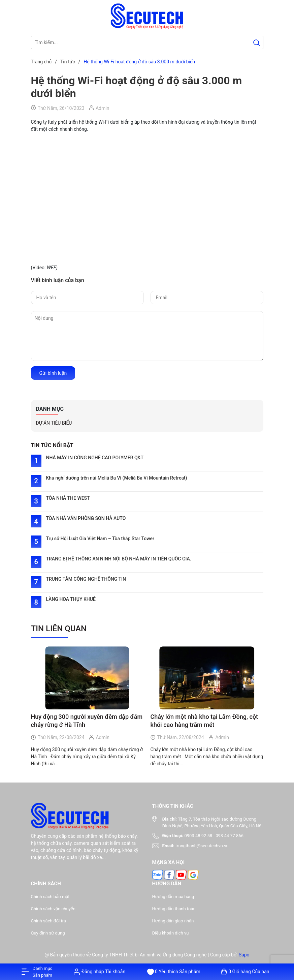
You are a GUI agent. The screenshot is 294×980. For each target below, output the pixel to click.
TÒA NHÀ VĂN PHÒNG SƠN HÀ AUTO (86, 518)
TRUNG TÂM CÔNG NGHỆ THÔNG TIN (86, 579)
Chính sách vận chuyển (53, 909)
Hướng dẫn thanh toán (174, 909)
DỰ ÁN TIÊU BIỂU (54, 423)
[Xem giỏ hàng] (245, 972)
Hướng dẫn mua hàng (173, 897)
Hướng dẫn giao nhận (173, 921)
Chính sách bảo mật (50, 897)
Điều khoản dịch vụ (171, 933)
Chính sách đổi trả (48, 921)
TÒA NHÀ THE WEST (68, 498)
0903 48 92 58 (198, 836)
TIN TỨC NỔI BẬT (52, 445)
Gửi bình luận (53, 373)
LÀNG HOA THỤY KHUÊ (71, 599)
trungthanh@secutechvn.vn (202, 846)
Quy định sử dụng (48, 933)
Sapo (244, 955)
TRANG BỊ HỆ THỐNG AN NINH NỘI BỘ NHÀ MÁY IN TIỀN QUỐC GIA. (119, 559)
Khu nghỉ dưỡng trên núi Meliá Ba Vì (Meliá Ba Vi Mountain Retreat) (117, 478)
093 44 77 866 (230, 836)
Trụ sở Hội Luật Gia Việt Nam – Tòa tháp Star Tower (100, 539)
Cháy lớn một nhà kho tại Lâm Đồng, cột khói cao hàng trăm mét (204, 721)
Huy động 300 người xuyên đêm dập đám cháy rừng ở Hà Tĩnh (87, 721)
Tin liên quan (59, 629)
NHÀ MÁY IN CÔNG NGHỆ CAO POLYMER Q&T (95, 458)
